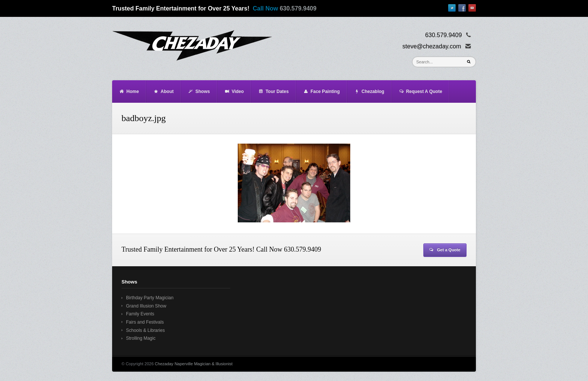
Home (129, 91)
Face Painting (321, 91)
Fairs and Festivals (145, 322)
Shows (199, 91)
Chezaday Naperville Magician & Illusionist (194, 364)
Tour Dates (273, 91)
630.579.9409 (298, 8)
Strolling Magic (141, 338)
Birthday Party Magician (150, 298)
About (163, 91)
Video (234, 91)
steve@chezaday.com (432, 46)
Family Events (140, 314)
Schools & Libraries (145, 330)
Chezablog (369, 91)
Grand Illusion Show (146, 306)
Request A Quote (420, 91)
